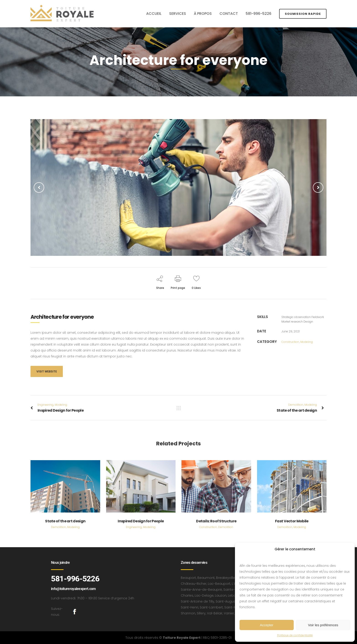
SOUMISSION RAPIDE (303, 14)
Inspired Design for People (141, 521)
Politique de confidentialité (295, 635)
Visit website (47, 371)
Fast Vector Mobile (292, 521)
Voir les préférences (323, 625)
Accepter (266, 625)
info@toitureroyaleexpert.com (73, 589)
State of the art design (65, 521)
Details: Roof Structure (216, 521)
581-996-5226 (75, 579)
